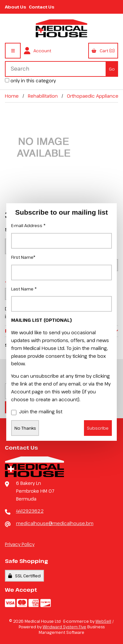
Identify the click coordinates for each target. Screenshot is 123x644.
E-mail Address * (28, 225)
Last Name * (24, 289)
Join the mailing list (37, 412)
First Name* (23, 257)
